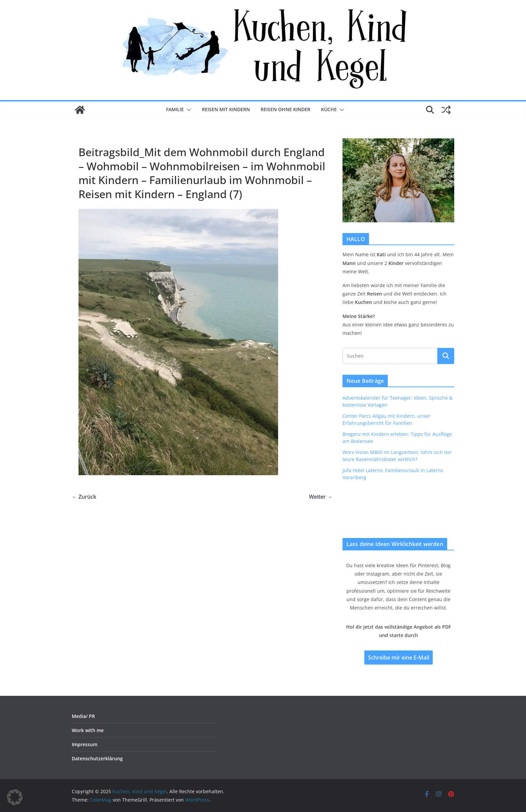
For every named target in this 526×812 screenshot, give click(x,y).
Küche (329, 109)
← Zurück (84, 497)
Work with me (88, 730)
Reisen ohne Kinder (285, 109)
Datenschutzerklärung (97, 758)
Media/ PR (83, 716)
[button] (188, 110)
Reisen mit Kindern (226, 109)
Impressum (85, 744)
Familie (175, 109)
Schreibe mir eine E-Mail (399, 658)
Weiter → (321, 497)
